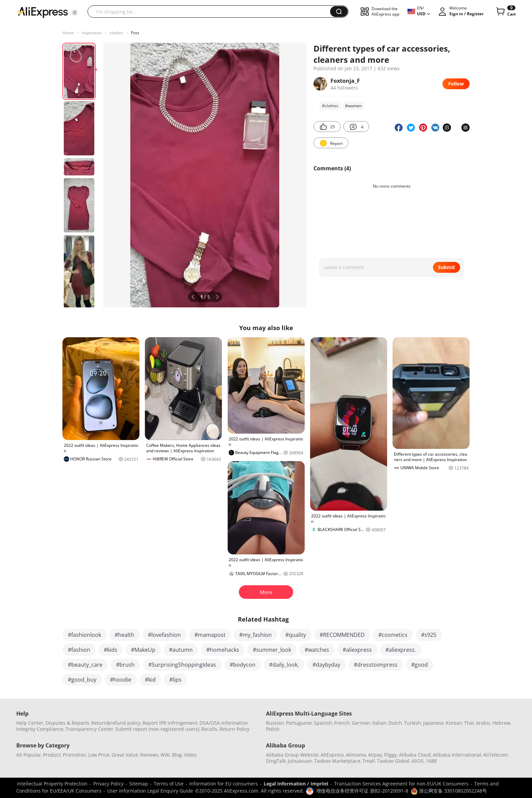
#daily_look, (284, 665)
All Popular (29, 755)
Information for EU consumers (224, 784)
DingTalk (276, 761)
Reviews (149, 755)
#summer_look (272, 650)
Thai (469, 723)
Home (68, 33)
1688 (431, 761)
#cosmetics (393, 635)
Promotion (74, 755)
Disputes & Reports (67, 723)
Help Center (30, 723)
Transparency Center (89, 729)
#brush (125, 665)
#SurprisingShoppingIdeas (182, 665)
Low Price (99, 755)
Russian (275, 723)
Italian (379, 723)
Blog (177, 755)
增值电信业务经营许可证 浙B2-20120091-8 (362, 791)
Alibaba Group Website (292, 755)
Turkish (413, 723)
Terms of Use (169, 784)
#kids (111, 650)
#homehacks (223, 650)
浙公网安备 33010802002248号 (449, 791)
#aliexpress (357, 650)
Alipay (375, 755)
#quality (296, 635)
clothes (116, 33)
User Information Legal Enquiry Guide (150, 791)
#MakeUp (143, 650)
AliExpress (332, 755)
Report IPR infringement (170, 723)
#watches (317, 650)
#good (420, 665)
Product (52, 755)
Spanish (323, 723)
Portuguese (299, 723)
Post (135, 33)
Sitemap (139, 784)
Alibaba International (457, 755)
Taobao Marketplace (337, 761)
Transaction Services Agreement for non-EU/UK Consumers (401, 784)
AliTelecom (496, 755)
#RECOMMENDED (342, 635)
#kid (150, 680)
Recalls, (210, 729)
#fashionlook (84, 635)
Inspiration (92, 33)
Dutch (395, 723)
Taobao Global (393, 761)
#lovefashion (164, 635)
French (342, 723)
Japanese (433, 723)
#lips (175, 680)
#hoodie (121, 680)
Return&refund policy (116, 723)
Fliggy (391, 755)
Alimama (356, 755)
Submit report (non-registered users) (157, 729)
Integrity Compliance (40, 729)
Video (190, 755)
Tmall (369, 761)
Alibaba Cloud (415, 755)
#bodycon (243, 665)
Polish (273, 729)
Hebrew (501, 723)
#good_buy (82, 680)
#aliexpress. (401, 650)
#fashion (79, 650)
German (361, 723)
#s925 (429, 635)
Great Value (125, 755)
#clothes (330, 106)
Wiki (165, 755)
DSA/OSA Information (224, 723)
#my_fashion (255, 635)
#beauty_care (85, 665)
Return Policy (234, 729)
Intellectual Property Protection (52, 784)
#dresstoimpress (376, 665)
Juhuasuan (300, 761)
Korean (454, 723)
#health (125, 635)
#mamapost (210, 635)
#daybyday (326, 665)
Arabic (483, 723)
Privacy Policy (108, 784)
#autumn (181, 650)
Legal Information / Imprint (296, 784)
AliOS (418, 761)
